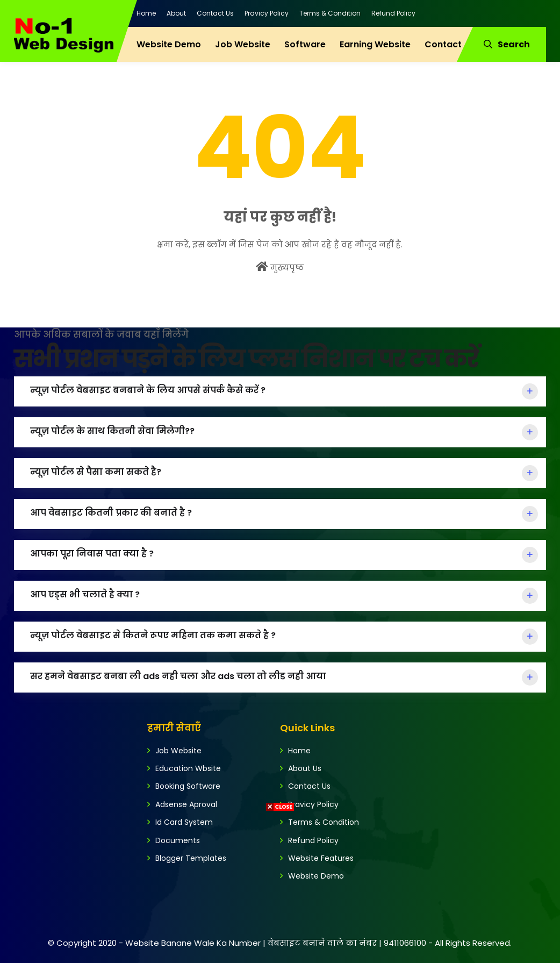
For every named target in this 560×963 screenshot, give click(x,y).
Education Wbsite (188, 768)
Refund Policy (393, 13)
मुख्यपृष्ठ (280, 267)
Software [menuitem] (305, 44)
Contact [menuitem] (443, 44)
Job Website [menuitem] (243, 44)
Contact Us (215, 13)
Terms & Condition (330, 13)
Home (146, 13)
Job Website (178, 751)
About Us (305, 768)
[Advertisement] (280, 888)
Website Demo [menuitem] (169, 44)
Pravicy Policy (267, 13)
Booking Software (188, 786)
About (176, 13)
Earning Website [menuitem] (375, 44)
